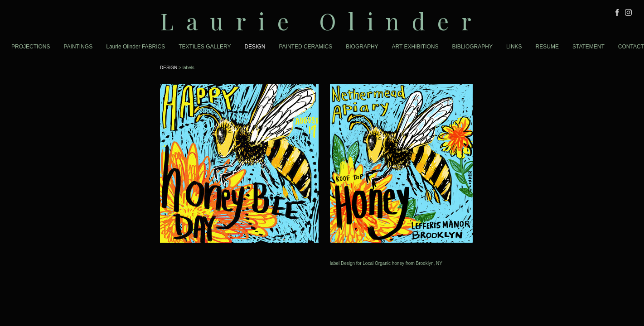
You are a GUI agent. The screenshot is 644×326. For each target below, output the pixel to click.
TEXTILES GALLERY (205, 47)
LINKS (514, 47)
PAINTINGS (78, 47)
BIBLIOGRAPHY (472, 47)
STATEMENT (588, 47)
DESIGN (255, 47)
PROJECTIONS (31, 47)
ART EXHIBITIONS (415, 47)
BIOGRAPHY (362, 47)
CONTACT (631, 47)
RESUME (547, 47)
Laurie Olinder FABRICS (136, 47)
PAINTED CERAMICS (305, 47)
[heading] (322, 21)
